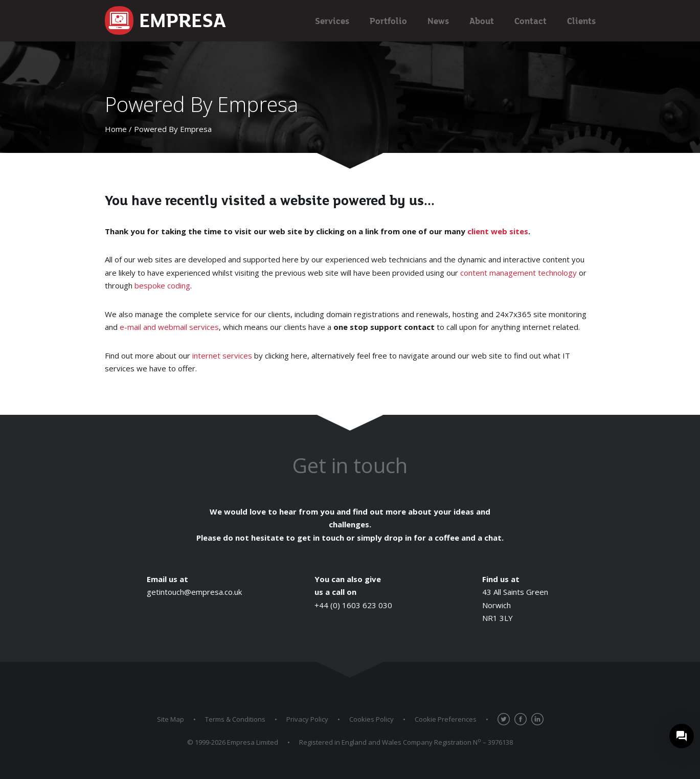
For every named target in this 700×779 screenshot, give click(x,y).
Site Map (171, 719)
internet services (222, 355)
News (438, 21)
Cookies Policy (371, 719)
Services (332, 21)
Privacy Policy (307, 719)
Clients (581, 21)
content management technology (518, 273)
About (482, 21)
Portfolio (388, 21)
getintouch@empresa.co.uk (194, 592)
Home (116, 129)
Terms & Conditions (235, 719)
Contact (530, 21)
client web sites (498, 231)
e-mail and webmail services (169, 327)
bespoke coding (162, 285)
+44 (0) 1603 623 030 (353, 605)
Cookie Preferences (446, 719)
